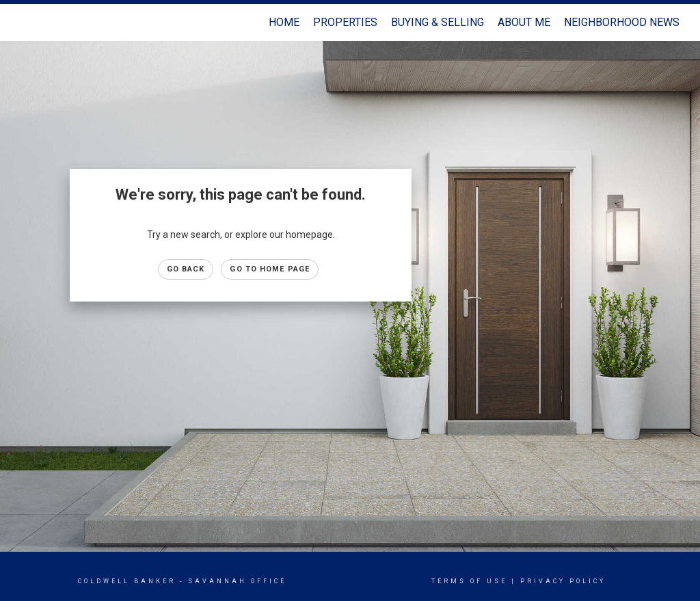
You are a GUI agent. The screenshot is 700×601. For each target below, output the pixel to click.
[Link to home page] (26, 23)
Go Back (186, 269)
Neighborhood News (622, 22)
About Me (524, 22)
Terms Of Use (469, 581)
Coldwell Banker (127, 581)
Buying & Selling (437, 22)
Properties (345, 22)
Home (284, 22)
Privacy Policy (563, 581)
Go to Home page (270, 269)
